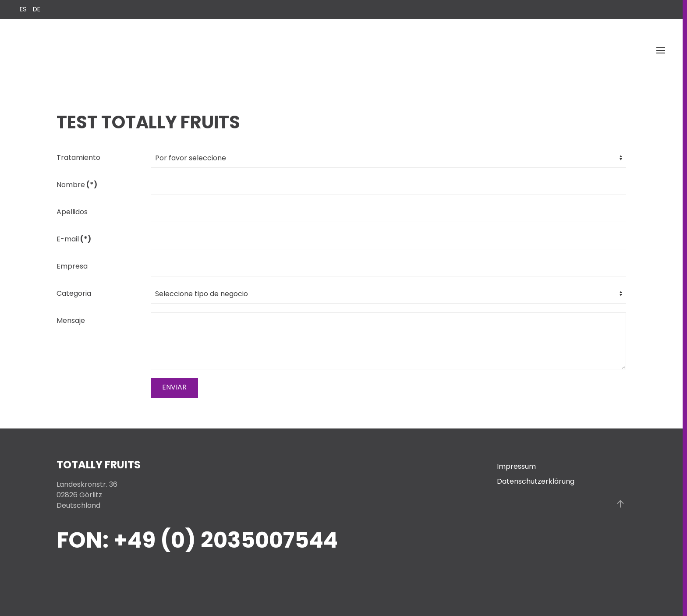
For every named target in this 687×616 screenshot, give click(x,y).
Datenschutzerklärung (536, 481)
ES (24, 9)
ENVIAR (174, 387)
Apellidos (72, 212)
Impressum (516, 466)
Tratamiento (78, 158)
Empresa (72, 266)
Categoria (74, 293)
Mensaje (71, 320)
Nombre (77, 185)
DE (37, 9)
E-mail (74, 239)
